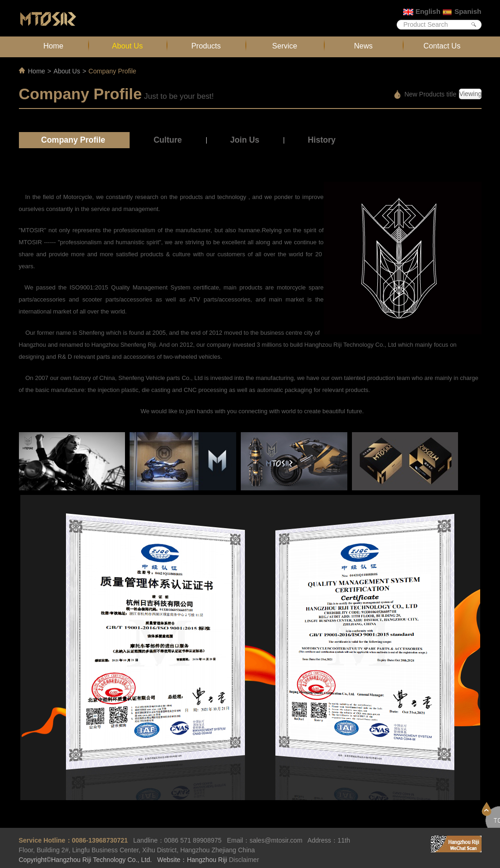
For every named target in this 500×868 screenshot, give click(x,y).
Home (53, 46)
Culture (168, 140)
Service (285, 46)
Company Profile (73, 140)
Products (206, 46)
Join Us (245, 140)
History (321, 140)
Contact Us (442, 46)
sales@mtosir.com (276, 840)
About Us (128, 46)
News (363, 46)
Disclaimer (244, 860)
